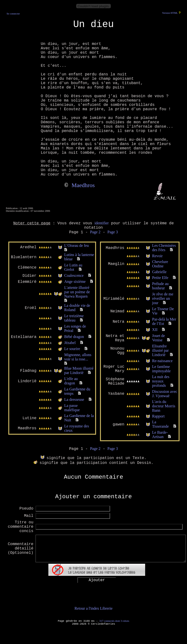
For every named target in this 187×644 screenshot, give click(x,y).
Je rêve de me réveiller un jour (163, 298)
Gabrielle (159, 272)
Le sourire (72, 349)
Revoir (157, 256)
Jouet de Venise (159, 338)
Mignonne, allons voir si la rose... (78, 357)
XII (155, 330)
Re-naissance (162, 361)
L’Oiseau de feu (77, 245)
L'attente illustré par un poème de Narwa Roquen (77, 292)
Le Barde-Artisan (160, 435)
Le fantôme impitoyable (161, 369)
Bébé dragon (74, 337)
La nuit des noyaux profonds (161, 381)
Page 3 (113, 232)
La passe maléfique (72, 408)
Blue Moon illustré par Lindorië (79, 370)
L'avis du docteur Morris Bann (164, 406)
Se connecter (13, 14)
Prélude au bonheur (160, 286)
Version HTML (170, 13)
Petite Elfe (160, 278)
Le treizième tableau (74, 318)
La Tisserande (161, 424)
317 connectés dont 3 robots (114, 621)
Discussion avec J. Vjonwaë (165, 394)
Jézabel (70, 343)
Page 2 (95, 232)
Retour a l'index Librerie (93, 608)
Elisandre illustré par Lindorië (161, 350)
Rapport (158, 416)
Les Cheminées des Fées (164, 248)
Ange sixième (75, 282)
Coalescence (74, 275)
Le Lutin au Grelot (73, 267)
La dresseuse (74, 399)
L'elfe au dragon (71, 381)
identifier (102, 223)
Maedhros (83, 185)
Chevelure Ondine (160, 264)
